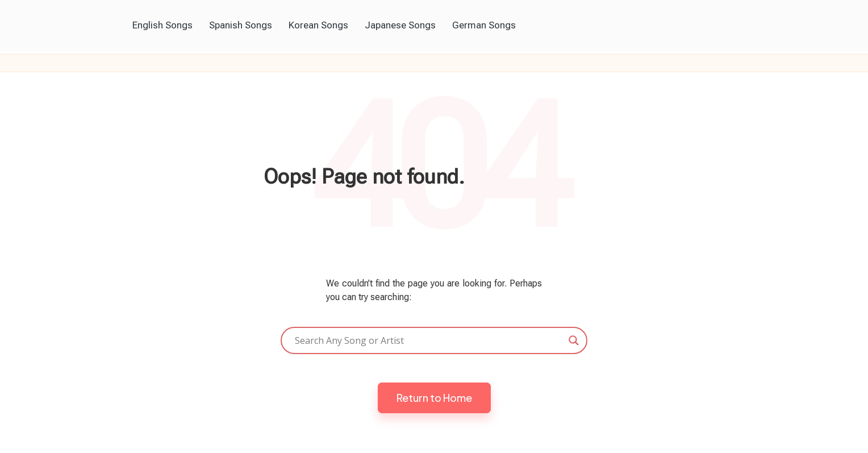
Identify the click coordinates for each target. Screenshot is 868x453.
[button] (434, 398)
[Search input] (429, 340)
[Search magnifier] (574, 340)
